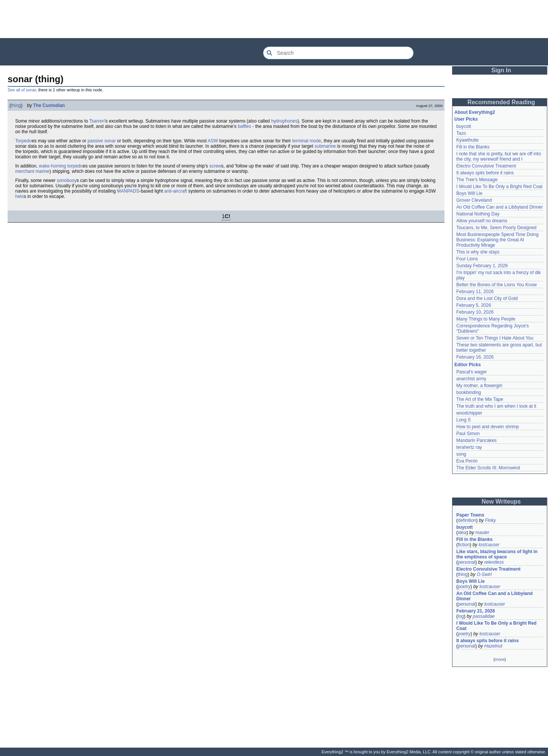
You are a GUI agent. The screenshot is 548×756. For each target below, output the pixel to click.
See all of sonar (22, 90)
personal (467, 562)
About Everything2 (475, 112)
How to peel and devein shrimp (488, 427)
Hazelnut (493, 646)
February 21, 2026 (476, 611)
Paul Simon (468, 434)
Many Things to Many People (486, 319)
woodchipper (469, 413)
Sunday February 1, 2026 (482, 266)
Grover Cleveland (474, 200)
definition (467, 520)
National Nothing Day (478, 214)
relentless (494, 562)
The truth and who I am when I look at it (496, 406)
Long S (464, 420)
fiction (464, 545)
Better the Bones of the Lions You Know (497, 285)
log (461, 616)
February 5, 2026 (474, 305)
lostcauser (489, 545)
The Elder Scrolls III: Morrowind (488, 468)
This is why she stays (478, 252)
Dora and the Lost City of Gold (487, 298)
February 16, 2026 (475, 357)
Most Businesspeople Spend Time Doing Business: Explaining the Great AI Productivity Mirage (497, 240)
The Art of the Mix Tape (480, 399)
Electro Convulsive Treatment (486, 166)
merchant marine (32, 171)
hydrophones (284, 121)
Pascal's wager (472, 372)
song (461, 454)
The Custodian (49, 105)
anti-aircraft (175, 191)
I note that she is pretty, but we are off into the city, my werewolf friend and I (499, 156)
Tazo (461, 133)
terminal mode (307, 141)
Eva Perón (467, 461)
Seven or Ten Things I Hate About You (495, 338)
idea (462, 533)
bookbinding (469, 392)
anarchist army (471, 379)
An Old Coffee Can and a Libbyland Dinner (499, 207)
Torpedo (23, 141)
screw (215, 166)
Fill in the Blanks (473, 147)
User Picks (466, 119)
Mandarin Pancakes (476, 440)
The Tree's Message (477, 180)
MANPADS (128, 191)
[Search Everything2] (338, 53)
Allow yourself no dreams (482, 221)
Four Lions (467, 259)
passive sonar (102, 141)
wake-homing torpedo (61, 166)
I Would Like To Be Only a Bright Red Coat (499, 187)
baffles (245, 126)
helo (20, 196)
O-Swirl (484, 574)
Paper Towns (470, 515)
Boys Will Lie (469, 193)
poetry (464, 587)
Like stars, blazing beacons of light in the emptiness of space (497, 554)
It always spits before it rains (485, 173)
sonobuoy (67, 180)
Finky (490, 520)
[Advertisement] (274, 19)
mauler (482, 533)
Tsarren (97, 121)
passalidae (483, 616)
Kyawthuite (468, 140)
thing (16, 105)
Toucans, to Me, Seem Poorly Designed (496, 228)
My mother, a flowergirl (479, 386)
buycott (464, 126)
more (499, 659)
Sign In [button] (501, 70)
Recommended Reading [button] (501, 102)
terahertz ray (469, 447)
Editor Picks (468, 365)
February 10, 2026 (475, 312)
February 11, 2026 (475, 292)
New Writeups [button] (501, 502)
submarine (325, 146)
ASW (213, 141)
